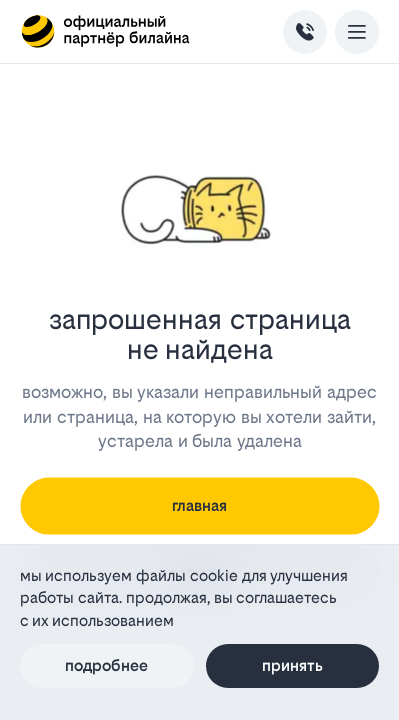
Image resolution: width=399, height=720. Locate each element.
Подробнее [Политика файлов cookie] (106, 665)
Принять (292, 665)
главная (199, 505)
